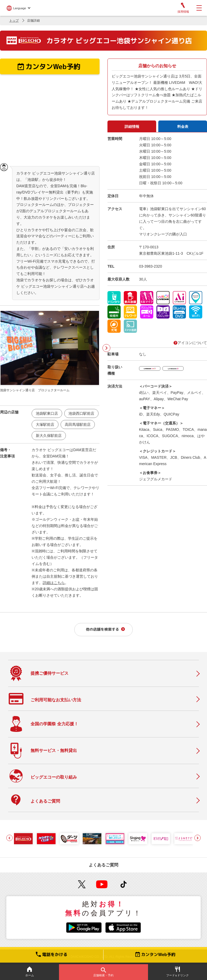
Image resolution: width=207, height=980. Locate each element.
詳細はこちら (54, 583)
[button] (9, 838)
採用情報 (183, 8)
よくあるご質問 (103, 865)
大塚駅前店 (45, 424)
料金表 (183, 127)
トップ (14, 21)
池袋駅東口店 (47, 413)
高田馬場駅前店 (78, 424)
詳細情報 (132, 127)
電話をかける (52, 954)
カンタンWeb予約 (155, 954)
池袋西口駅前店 (81, 413)
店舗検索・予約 (103, 972)
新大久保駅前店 (49, 436)
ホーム (29, 972)
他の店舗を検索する (102, 629)
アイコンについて (190, 343)
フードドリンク (178, 972)
